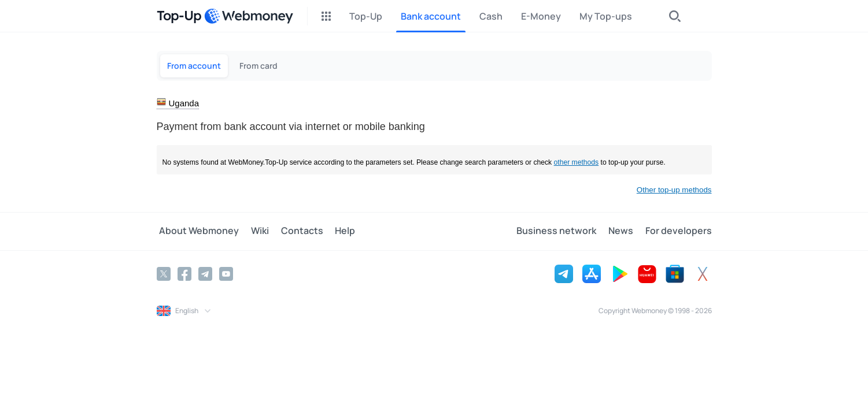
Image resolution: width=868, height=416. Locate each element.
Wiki (255, 231)
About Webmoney (197, 231)
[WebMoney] (249, 16)
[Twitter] (164, 273)
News (624, 231)
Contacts (294, 231)
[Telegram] (205, 273)
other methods (577, 162)
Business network (562, 231)
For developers (679, 231)
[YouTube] (226, 273)
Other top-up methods (674, 190)
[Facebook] (184, 273)
